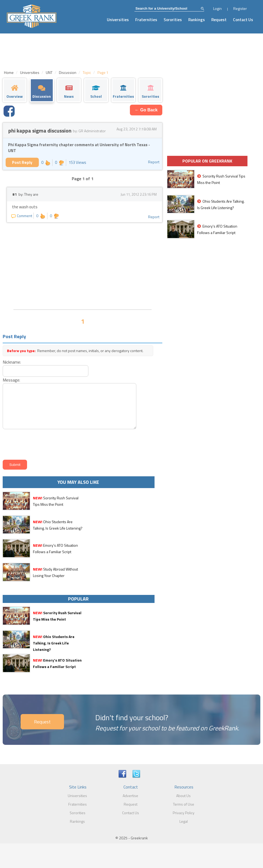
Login (217, 8)
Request (219, 20)
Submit (15, 465)
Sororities (173, 20)
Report (154, 162)
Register (240, 8)
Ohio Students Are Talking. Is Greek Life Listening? (54, 643)
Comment (22, 216)
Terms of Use (184, 804)
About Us (183, 796)
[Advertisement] (83, 265)
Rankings (197, 20)
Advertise (130, 796)
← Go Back (146, 110)
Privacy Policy (184, 813)
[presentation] (42, 444)
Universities (118, 20)
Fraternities (146, 20)
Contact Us (243, 20)
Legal (184, 821)
